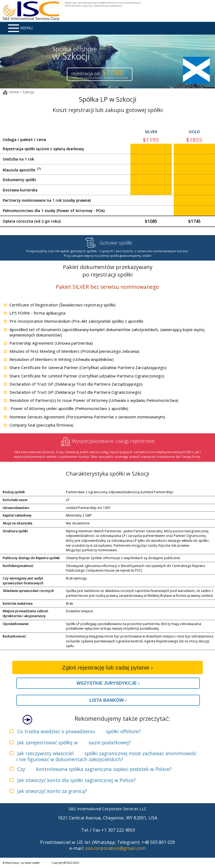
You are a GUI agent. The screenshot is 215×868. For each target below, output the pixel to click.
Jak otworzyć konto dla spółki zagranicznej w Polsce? (77, 780)
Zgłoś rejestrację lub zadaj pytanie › (107, 667)
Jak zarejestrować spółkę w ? (74, 742)
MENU (20, 28)
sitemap (45, 863)
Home (14, 92)
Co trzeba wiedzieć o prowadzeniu (79, 731)
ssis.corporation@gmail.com (115, 848)
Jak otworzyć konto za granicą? (52, 791)
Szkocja (28, 92)
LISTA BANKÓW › (108, 700)
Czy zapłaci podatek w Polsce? (94, 769)
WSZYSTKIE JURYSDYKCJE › (108, 683)
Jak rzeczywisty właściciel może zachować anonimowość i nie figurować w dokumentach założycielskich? (106, 756)
